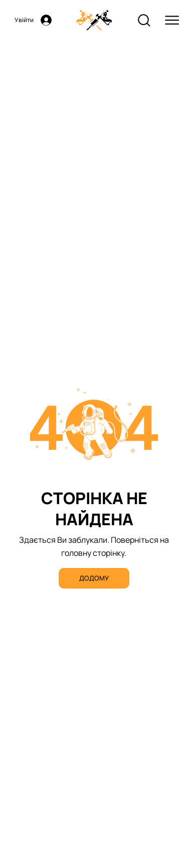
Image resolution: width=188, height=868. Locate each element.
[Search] (144, 20)
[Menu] (172, 20)
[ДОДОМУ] (94, 578)
